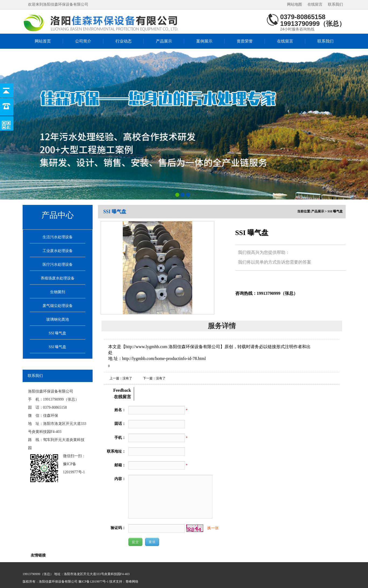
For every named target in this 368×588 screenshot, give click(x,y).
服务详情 (222, 326)
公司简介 (83, 41)
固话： (120, 424)
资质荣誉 (245, 41)
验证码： (118, 528)
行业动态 (124, 41)
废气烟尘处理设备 (58, 306)
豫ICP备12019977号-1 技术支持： (102, 582)
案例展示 (204, 41)
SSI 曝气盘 (58, 333)
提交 (135, 542)
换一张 (213, 528)
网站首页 (43, 41)
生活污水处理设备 (58, 237)
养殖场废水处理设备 (58, 278)
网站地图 (295, 4)
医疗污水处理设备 (58, 265)
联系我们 (335, 4)
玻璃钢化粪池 (58, 319)
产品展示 (164, 41)
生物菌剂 (58, 292)
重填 (152, 542)
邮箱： (120, 465)
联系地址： (116, 451)
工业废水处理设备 (58, 251)
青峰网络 (132, 582)
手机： (120, 438)
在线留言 (315, 4)
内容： (120, 479)
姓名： (120, 410)
